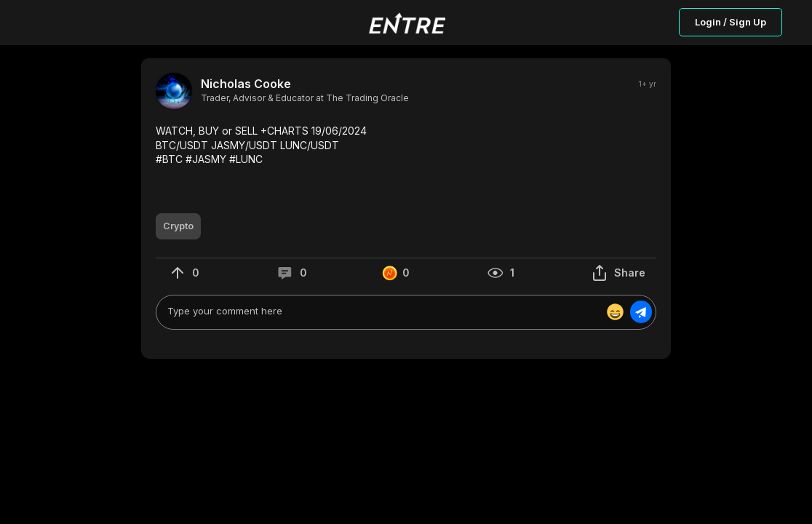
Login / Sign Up (731, 22)
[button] (406, 145)
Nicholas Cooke (246, 84)
